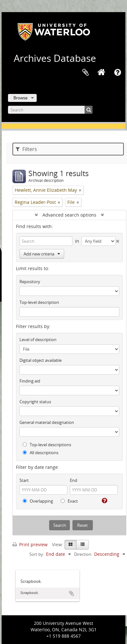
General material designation (47, 422)
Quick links (117, 73)
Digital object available (41, 360)
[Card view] (71, 545)
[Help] (104, 501)
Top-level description (39, 302)
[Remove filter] (80, 190)
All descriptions (41, 453)
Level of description (38, 340)
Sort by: (37, 554)
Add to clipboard (71, 593)
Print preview (30, 544)
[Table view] (82, 545)
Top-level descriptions (47, 445)
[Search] (50, 110)
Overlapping (38, 501)
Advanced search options (69, 215)
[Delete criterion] (118, 240)
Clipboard (86, 73)
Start (24, 480)
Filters (26, 149)
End (74, 480)
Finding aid (30, 381)
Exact (69, 501)
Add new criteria (42, 254)
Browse (20, 98)
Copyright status (35, 402)
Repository (30, 282)
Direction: (83, 554)
